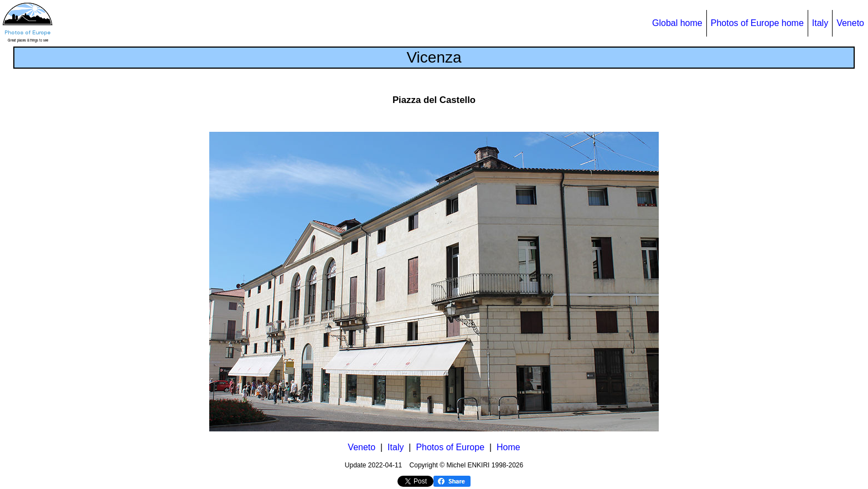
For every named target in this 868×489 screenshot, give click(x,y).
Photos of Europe (450, 447)
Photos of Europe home (757, 23)
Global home (677, 23)
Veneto (850, 23)
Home (508, 447)
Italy (820, 23)
